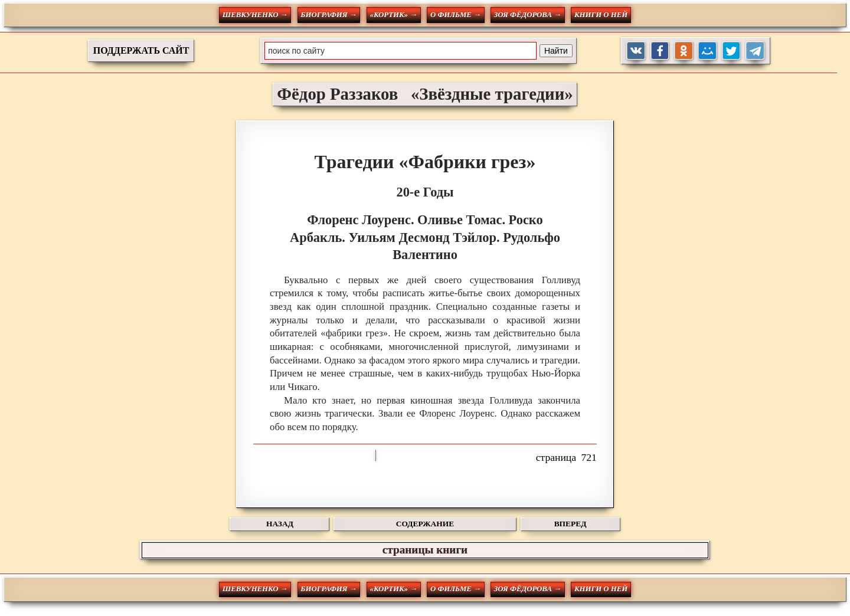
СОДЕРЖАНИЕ (425, 524)
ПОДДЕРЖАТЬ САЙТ (141, 50)
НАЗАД (280, 524)
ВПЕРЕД (571, 524)
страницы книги (425, 550)
